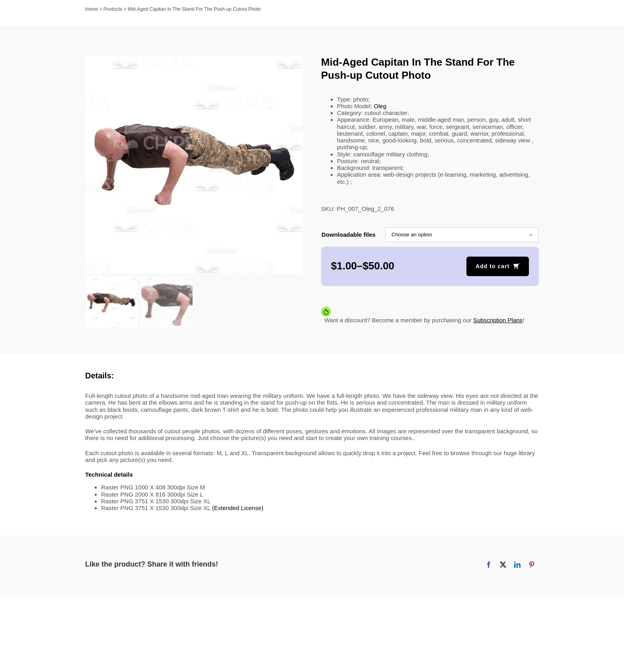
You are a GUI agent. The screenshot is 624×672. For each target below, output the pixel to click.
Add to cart (492, 266)
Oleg (380, 106)
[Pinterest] (532, 565)
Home (92, 9)
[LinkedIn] (517, 565)
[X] (503, 565)
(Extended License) (238, 508)
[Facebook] (489, 565)
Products (113, 9)
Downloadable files (349, 235)
